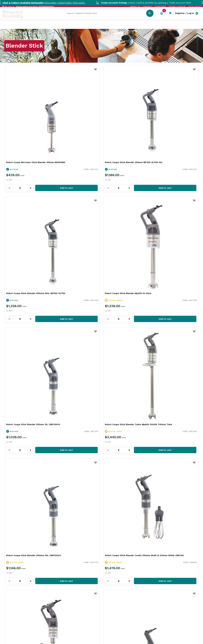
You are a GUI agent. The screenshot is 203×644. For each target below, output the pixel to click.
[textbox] (129, 17)
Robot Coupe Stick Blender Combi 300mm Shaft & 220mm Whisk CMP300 (27, 278)
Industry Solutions (52, 27)
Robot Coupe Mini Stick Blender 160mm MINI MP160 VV (126, 278)
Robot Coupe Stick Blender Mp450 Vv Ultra (174, 278)
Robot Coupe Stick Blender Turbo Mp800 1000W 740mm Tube (74, 196)
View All (12, 311)
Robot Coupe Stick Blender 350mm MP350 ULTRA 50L (74, 115)
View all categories (187, 324)
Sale (95, 27)
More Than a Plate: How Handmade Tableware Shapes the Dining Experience (99, 545)
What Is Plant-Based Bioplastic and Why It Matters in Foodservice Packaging (39, 545)
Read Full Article (25, 571)
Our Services (28, 27)
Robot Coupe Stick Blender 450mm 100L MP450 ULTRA (124, 115)
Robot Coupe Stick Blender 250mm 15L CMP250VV (27, 196)
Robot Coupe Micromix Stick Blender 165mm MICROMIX (26, 115)
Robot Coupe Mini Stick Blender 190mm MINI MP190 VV (77, 278)
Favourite (46, 71)
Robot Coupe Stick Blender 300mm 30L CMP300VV (126, 196)
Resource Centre (78, 27)
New (105, 27)
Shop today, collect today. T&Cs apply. (52, 3)
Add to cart (35, 139)
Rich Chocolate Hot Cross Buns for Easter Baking (159, 541)
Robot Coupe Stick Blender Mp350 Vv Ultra (174, 115)
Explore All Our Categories (101, 407)
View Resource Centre (177, 499)
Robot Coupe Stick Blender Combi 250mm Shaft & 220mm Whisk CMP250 (175, 196)
